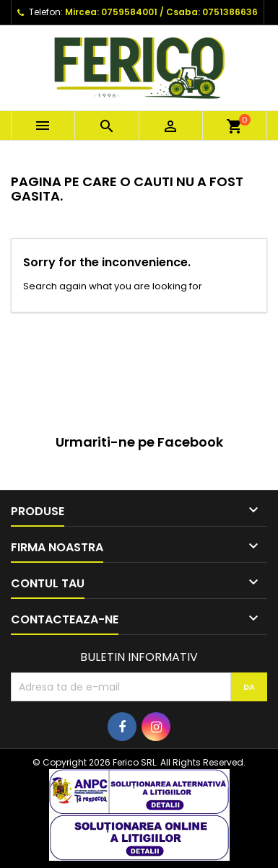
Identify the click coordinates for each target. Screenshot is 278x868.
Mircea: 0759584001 (111, 12)
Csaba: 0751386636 (212, 12)
